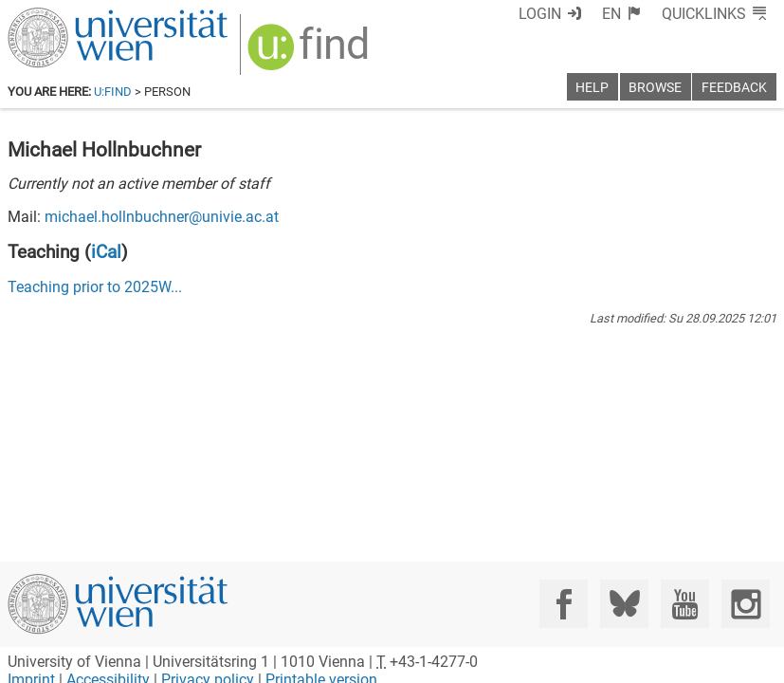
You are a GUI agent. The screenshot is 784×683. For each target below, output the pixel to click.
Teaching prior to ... (95, 287)
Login (540, 14)
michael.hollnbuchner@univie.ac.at (162, 217)
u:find (113, 92)
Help (592, 88)
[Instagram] (746, 604)
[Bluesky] (624, 604)
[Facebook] (564, 604)
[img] (310, 54)
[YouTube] (685, 604)
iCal (106, 252)
